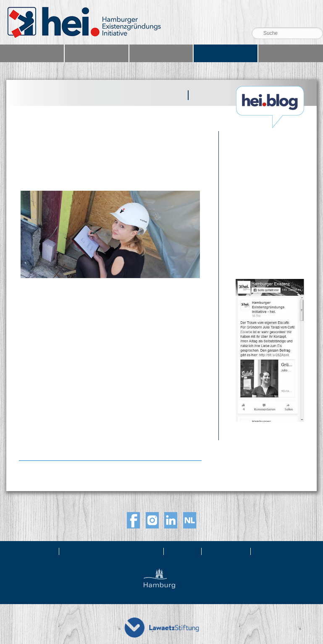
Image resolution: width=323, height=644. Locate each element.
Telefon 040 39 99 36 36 (286, 16)
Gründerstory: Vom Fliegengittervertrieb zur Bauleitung (81, 159)
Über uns (38, 551)
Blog (226, 53)
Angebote (96, 53)
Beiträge (166, 95)
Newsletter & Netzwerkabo (112, 551)
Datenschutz (279, 551)
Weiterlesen (40, 438)
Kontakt (183, 551)
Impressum (227, 551)
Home (32, 53)
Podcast (210, 95)
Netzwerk (161, 53)
